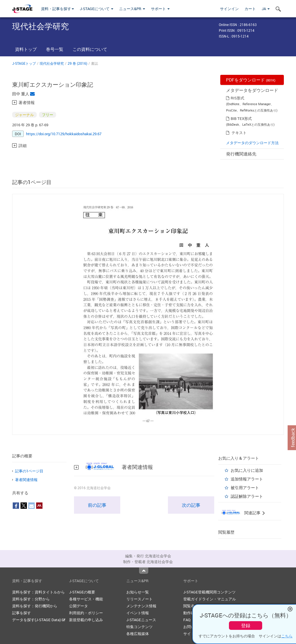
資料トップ (26, 49)
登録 (246, 626)
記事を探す (22, 613)
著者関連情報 (26, 480)
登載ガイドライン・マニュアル (210, 599)
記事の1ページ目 (29, 471)
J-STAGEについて (97, 9)
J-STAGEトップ (24, 63)
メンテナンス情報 (141, 606)
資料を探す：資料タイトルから (38, 592)
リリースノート (139, 599)
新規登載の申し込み (86, 620)
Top (144, 571)
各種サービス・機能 (86, 599)
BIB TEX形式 (241, 118)
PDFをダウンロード (251, 80)
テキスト (239, 133)
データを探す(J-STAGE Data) (39, 620)
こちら (287, 636)
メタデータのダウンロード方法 (252, 143)
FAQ (187, 620)
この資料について (90, 49)
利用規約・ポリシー (86, 613)
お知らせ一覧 (138, 592)
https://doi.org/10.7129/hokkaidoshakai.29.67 (64, 134)
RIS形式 (237, 98)
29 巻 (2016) (77, 63)
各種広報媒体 (138, 634)
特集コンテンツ (139, 627)
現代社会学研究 (52, 63)
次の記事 (191, 505)
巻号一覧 (55, 49)
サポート (160, 9)
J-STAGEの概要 (82, 592)
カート (250, 9)
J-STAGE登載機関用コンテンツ (209, 592)
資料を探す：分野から (31, 599)
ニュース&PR (132, 9)
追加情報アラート (247, 479)
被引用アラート (245, 488)
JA (266, 9)
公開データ (78, 606)
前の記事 (97, 505)
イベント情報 (138, 613)
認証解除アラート (247, 496)
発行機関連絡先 (241, 154)
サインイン (229, 9)
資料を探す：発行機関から (35, 606)
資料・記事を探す (58, 9)
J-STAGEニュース (141, 620)
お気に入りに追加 (247, 470)
